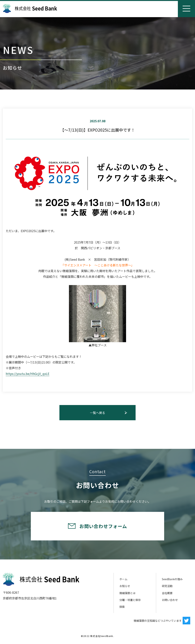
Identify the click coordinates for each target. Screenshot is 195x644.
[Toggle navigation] (186, 9)
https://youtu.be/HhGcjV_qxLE (28, 374)
